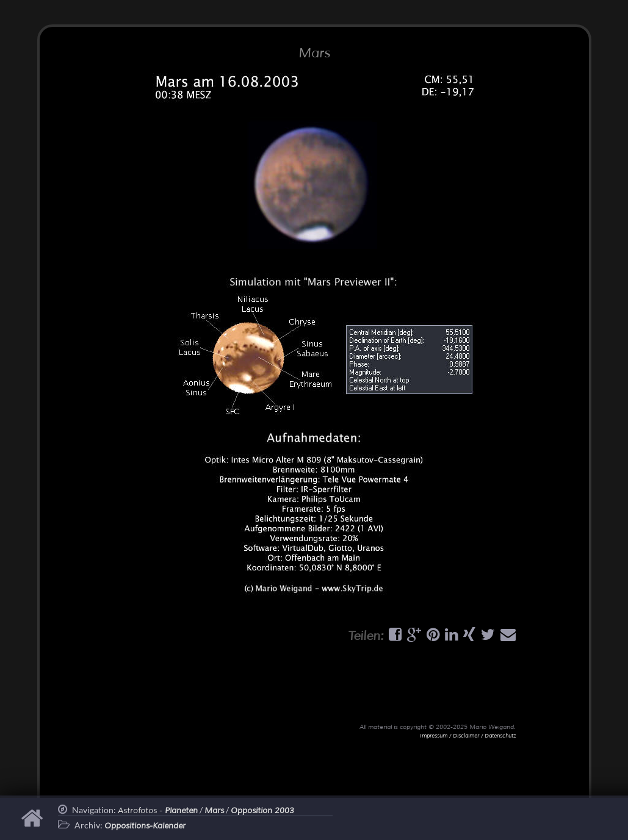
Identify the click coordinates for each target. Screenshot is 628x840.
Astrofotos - (158, 811)
